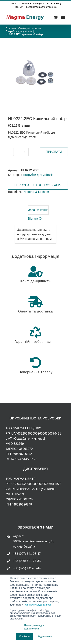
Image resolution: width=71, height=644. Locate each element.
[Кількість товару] (25, 152)
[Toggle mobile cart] (56, 17)
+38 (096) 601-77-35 (27, 561)
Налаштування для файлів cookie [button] (34, 627)
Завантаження (38, 210)
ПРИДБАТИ (54, 152)
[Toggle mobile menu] (63, 17)
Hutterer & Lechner (36, 192)
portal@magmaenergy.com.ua (41, 7)
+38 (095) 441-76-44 (27, 568)
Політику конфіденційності (38, 605)
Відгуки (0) (35, 219)
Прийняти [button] (24, 636)
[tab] (38, 210)
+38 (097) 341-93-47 (27, 554)
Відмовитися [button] (45, 636)
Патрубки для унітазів (38, 175)
